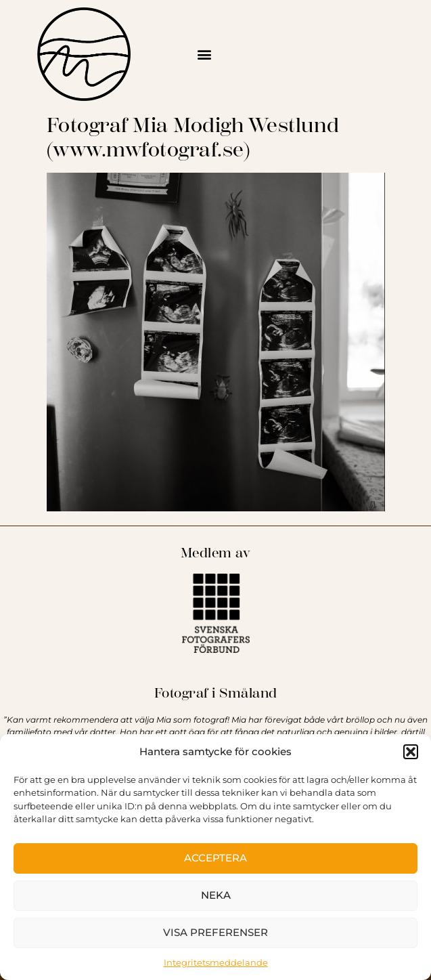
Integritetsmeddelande (216, 962)
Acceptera (215, 858)
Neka (216, 895)
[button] (411, 752)
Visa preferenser (215, 932)
